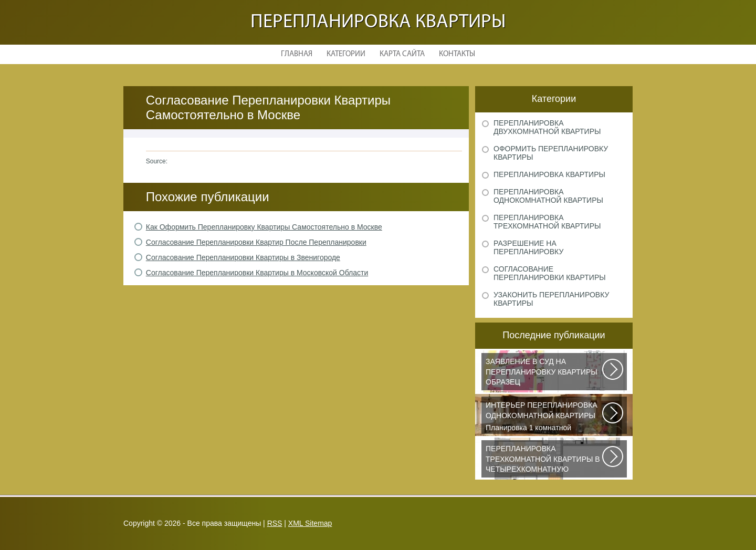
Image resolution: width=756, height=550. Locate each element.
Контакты (457, 54)
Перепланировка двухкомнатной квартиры (547, 127)
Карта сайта (402, 54)
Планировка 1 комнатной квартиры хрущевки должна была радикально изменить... (544, 417)
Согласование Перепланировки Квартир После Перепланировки (256, 242)
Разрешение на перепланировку (528, 247)
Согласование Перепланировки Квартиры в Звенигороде (243, 257)
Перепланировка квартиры (378, 22)
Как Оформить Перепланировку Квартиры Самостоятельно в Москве (264, 227)
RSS (275, 523)
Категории (346, 54)
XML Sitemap (310, 523)
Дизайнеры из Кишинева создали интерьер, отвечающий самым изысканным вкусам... (544, 461)
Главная (297, 54)
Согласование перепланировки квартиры (550, 273)
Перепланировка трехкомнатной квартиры (547, 222)
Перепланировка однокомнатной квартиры (548, 196)
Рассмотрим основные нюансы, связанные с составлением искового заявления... (544, 373)
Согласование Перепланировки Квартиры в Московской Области (257, 273)
